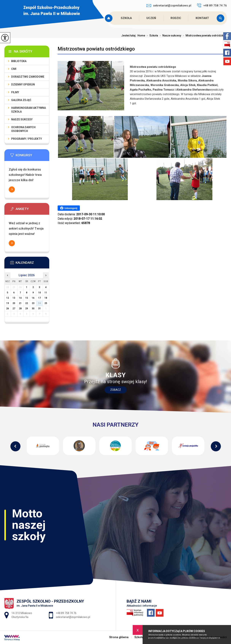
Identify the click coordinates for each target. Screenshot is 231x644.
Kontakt (202, 18)
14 (20, 298)
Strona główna (109, 18)
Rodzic (176, 18)
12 (8, 298)
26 (8, 309)
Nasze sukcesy (170, 36)
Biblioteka (19, 61)
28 (20, 309)
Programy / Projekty (27, 139)
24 (40, 303)
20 (14, 303)
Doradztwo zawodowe (28, 77)
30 (33, 309)
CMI (14, 69)
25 (46, 303)
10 (40, 293)
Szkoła (126, 18)
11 (46, 293)
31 (40, 309)
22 (27, 303)
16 (33, 298)
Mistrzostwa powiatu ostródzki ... (204, 36)
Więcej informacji (12, 189)
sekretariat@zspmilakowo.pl (169, 6)
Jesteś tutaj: (129, 36)
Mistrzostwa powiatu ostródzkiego (96, 49)
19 (8, 303)
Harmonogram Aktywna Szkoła (29, 110)
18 (46, 298)
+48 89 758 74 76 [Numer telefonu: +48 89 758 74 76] (66, 613)
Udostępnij (69, 208)
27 (14, 309)
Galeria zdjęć (21, 100)
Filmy (15, 92)
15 (27, 298)
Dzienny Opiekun (23, 84)
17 (40, 298)
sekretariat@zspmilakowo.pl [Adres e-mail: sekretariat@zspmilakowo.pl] (73, 617)
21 (20, 303)
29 (27, 309)
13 (14, 298)
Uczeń (151, 18)
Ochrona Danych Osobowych (23, 129)
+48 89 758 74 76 (212, 5)
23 (33, 303)
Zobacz (116, 390)
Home (141, 36)
